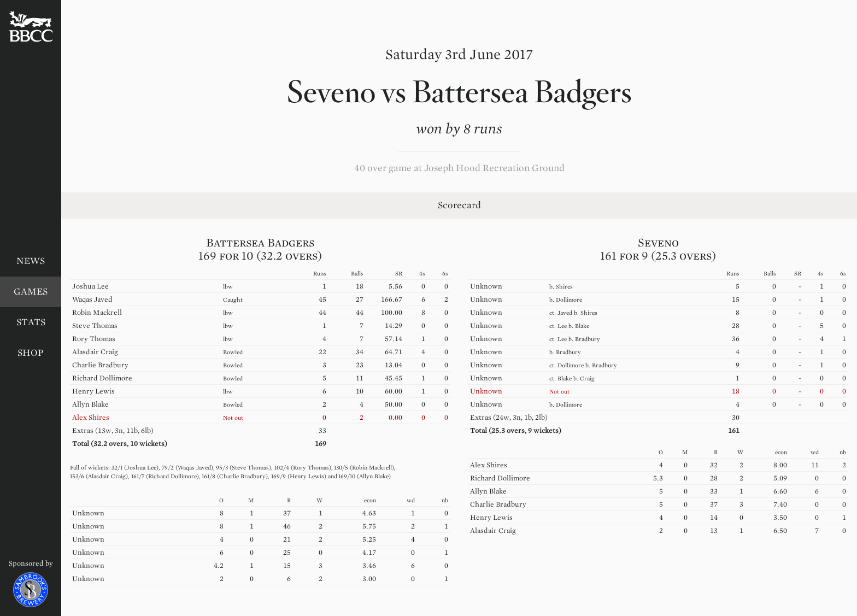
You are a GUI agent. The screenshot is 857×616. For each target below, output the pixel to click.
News (31, 261)
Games (31, 292)
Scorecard (459, 205)
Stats (31, 322)
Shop (31, 353)
